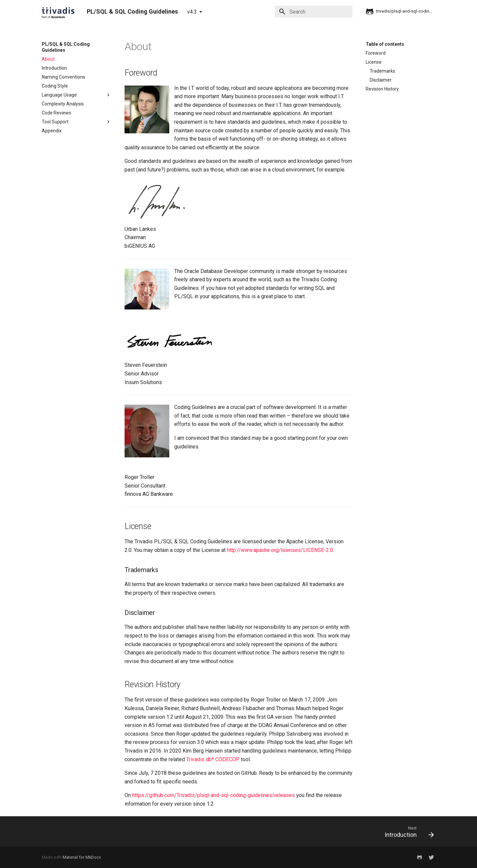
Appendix (52, 131)
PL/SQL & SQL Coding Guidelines (66, 47)
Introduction (54, 68)
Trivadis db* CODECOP (213, 759)
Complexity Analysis (63, 104)
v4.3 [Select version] (192, 12)
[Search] (314, 12)
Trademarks (382, 71)
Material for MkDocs (82, 857)
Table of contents (385, 44)
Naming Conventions (63, 77)
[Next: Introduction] (407, 832)
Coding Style (55, 86)
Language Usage (77, 95)
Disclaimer (381, 80)
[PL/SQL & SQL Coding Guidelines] (59, 12)
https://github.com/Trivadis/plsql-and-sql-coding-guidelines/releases (213, 795)
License (374, 62)
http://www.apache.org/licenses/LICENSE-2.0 (280, 550)
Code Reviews (56, 113)
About (48, 59)
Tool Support (77, 122)
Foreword (376, 53)
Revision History (382, 89)
